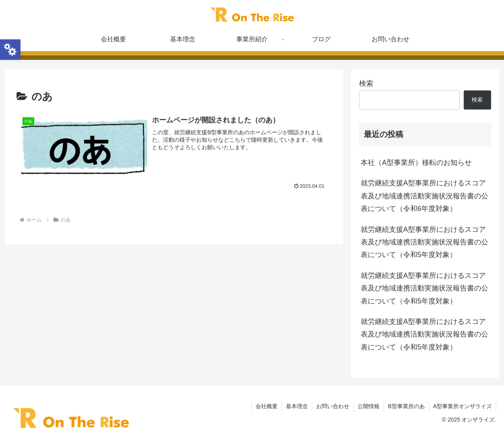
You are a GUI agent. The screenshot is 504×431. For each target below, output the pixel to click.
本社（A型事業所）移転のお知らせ (416, 163)
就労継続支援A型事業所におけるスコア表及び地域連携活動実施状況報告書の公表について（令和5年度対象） (424, 242)
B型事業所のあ (406, 406)
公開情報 (369, 406)
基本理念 (297, 406)
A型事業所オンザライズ (462, 406)
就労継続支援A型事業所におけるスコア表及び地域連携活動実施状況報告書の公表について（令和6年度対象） (424, 196)
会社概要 (267, 406)
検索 (366, 83)
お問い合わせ (333, 406)
